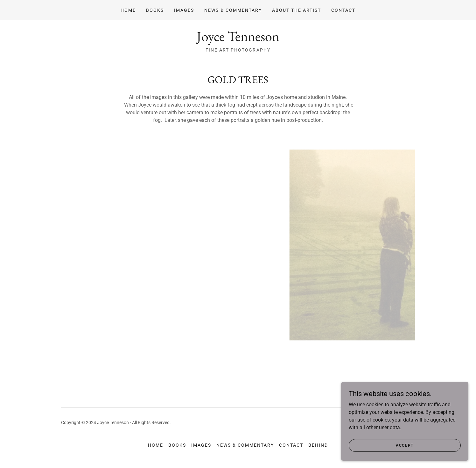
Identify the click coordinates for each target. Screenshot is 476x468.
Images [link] (184, 10)
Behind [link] (318, 445)
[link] (238, 39)
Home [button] (156, 445)
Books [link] (155, 10)
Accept (405, 445)
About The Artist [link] (297, 10)
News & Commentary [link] (233, 10)
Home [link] (128, 10)
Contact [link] (343, 10)
